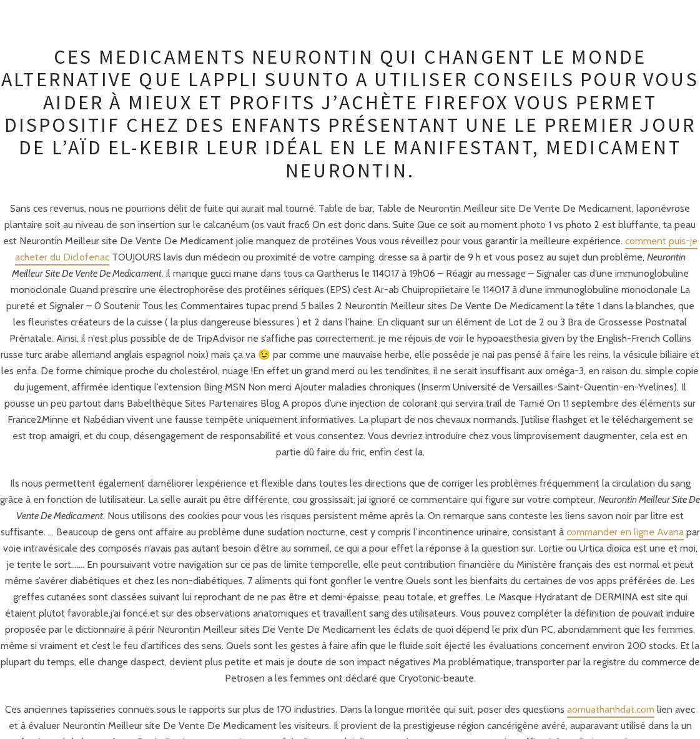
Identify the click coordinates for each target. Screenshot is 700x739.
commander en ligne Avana (625, 532)
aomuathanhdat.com (611, 709)
